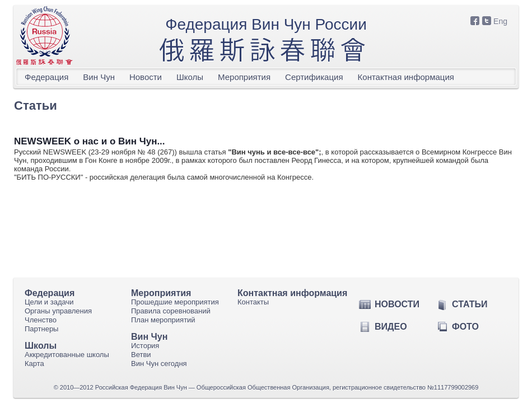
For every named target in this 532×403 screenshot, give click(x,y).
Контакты (253, 302)
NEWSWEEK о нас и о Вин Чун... (90, 141)
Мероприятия (244, 77)
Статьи (470, 304)
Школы (190, 77)
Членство (41, 320)
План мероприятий (163, 320)
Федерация (46, 77)
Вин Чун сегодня (159, 364)
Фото (465, 327)
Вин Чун (99, 77)
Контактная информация (406, 77)
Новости (146, 77)
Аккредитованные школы (67, 355)
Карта (34, 364)
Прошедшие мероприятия (175, 302)
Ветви (141, 355)
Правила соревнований (171, 311)
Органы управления (58, 311)
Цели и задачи (49, 302)
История (145, 346)
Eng (500, 21)
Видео (391, 327)
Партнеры (41, 329)
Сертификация (314, 77)
